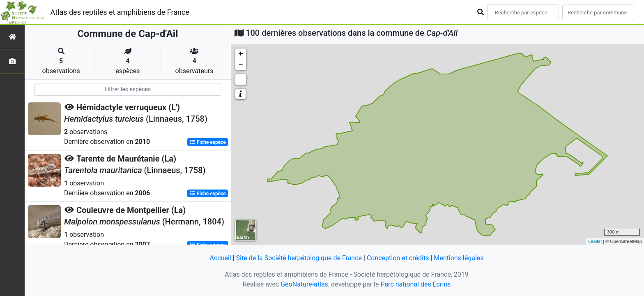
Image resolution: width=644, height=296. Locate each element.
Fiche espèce (208, 142)
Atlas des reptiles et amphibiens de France (120, 12)
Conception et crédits (398, 258)
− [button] (241, 65)
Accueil (220, 258)
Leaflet (595, 241)
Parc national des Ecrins (415, 284)
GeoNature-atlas (304, 284)
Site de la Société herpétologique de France (299, 258)
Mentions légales (459, 258)
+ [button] (241, 54)
